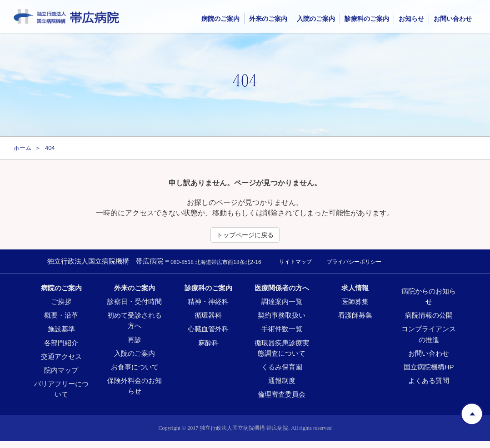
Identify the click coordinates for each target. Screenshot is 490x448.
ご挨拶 (61, 301)
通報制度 (282, 381)
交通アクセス (61, 356)
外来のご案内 (268, 19)
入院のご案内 (316, 19)
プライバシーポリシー (354, 262)
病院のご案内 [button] (220, 19)
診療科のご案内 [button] (367, 19)
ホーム (22, 148)
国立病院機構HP (429, 367)
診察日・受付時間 (135, 301)
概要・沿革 (61, 315)
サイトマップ (295, 262)
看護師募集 (355, 315)
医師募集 (355, 301)
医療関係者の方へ (282, 288)
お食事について (135, 367)
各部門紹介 (61, 343)
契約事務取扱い (282, 315)
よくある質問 (429, 381)
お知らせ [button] (411, 19)
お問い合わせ (453, 19)
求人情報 (355, 288)
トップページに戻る (245, 235)
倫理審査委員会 (282, 394)
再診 (135, 340)
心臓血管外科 (208, 329)
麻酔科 (208, 343)
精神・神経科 (208, 301)
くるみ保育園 (282, 367)
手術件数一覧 (282, 329)
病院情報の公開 (429, 315)
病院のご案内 (61, 288)
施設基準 (61, 329)
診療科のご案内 (208, 288)
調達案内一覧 (282, 301)
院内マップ (61, 370)
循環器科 (208, 315)
